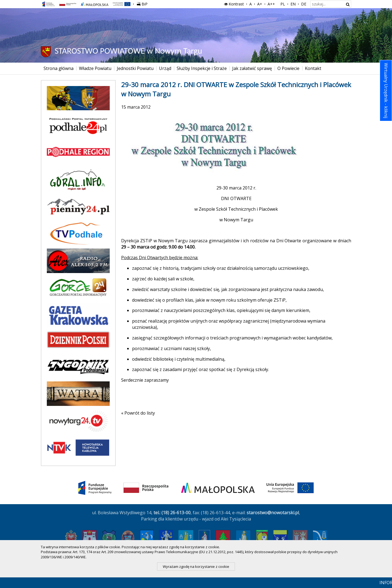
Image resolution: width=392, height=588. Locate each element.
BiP (143, 3)
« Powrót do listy (138, 413)
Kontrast (234, 4)
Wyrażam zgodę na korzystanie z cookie (196, 566)
